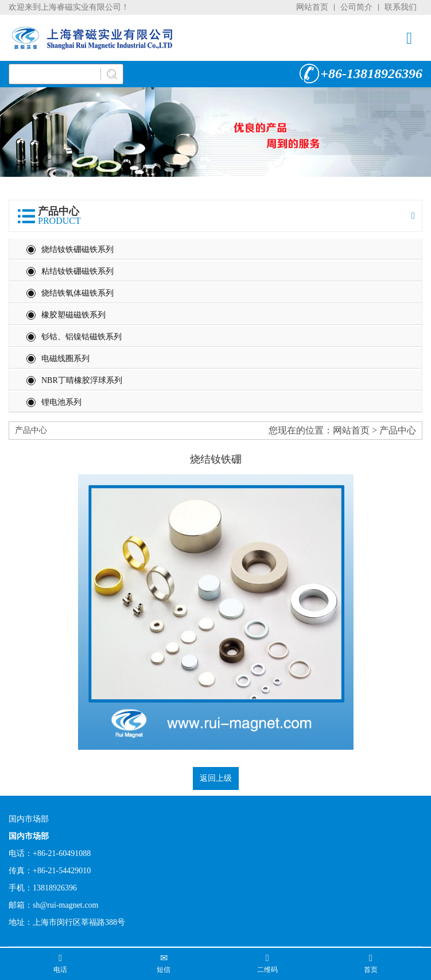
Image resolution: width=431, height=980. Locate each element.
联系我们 (401, 7)
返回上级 (216, 778)
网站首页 (312, 7)
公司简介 (356, 7)
